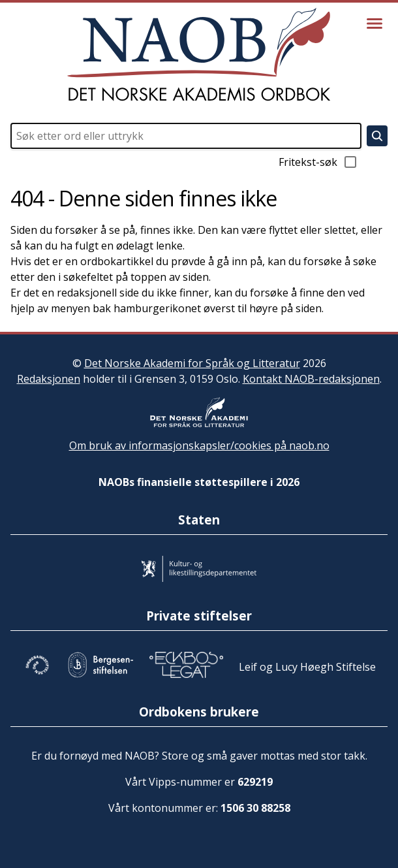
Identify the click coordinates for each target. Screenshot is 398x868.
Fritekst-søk (318, 162)
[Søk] (377, 136)
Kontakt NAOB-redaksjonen (311, 379)
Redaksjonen (49, 379)
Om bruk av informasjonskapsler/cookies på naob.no (199, 445)
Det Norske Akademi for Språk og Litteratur (192, 363)
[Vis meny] (375, 24)
